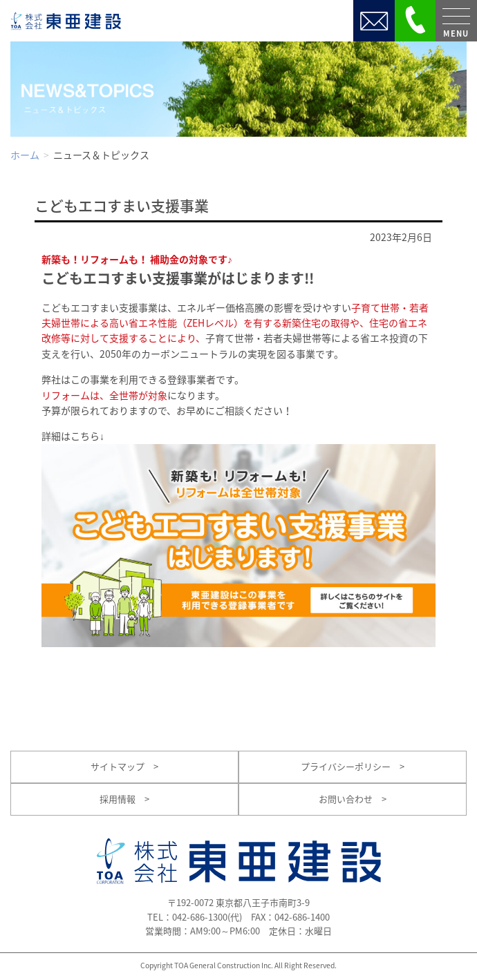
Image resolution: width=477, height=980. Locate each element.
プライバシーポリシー (353, 766)
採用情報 (124, 799)
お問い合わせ (353, 799)
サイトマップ (124, 766)
